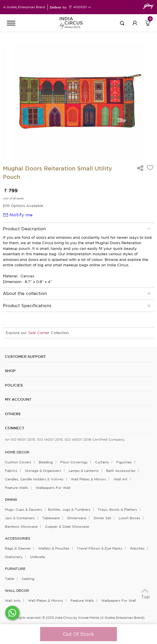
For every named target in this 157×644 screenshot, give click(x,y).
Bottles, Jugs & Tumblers (69, 509)
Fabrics (11, 471)
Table (10, 579)
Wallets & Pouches (54, 548)
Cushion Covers (18, 462)
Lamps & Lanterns (84, 471)
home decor (17, 452)
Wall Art (120, 479)
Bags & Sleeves (18, 548)
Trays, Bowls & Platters (117, 509)
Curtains (102, 462)
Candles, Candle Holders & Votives (34, 479)
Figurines (124, 462)
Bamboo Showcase (21, 526)
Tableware (51, 518)
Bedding (46, 462)
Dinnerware (77, 518)
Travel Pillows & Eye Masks (100, 548)
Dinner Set (102, 518)
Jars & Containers (20, 518)
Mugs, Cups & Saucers (23, 509)
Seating (28, 579)
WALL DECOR (17, 591)
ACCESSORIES (17, 539)
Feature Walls (16, 488)
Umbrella (37, 557)
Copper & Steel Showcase (67, 526)
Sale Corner (39, 333)
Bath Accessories (121, 471)
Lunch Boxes (129, 518)
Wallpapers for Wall (53, 488)
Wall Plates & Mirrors (88, 479)
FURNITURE (15, 569)
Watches (137, 548)
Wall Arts (13, 600)
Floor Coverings (74, 462)
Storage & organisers (43, 471)
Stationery (14, 557)
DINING (11, 500)
